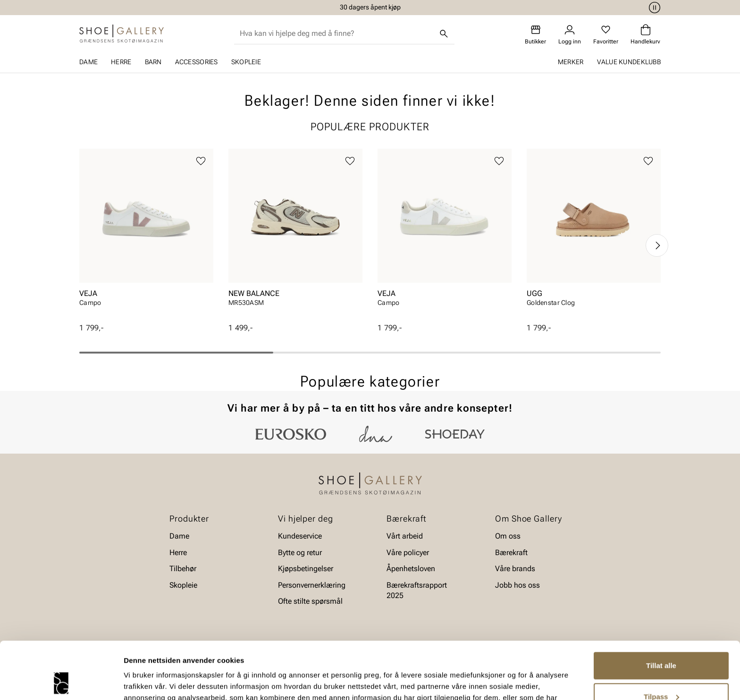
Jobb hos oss (517, 585)
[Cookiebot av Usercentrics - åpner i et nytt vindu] (61, 682)
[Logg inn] (570, 35)
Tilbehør (183, 569)
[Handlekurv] (645, 35)
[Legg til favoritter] (201, 161)
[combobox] (337, 34)
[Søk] (444, 34)
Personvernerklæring (312, 585)
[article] (146, 236)
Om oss (508, 536)
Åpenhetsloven (411, 569)
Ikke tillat (661, 674)
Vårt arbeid (405, 536)
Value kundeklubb (629, 62)
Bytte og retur (300, 552)
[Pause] (653, 8)
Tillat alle (661, 612)
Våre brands (515, 569)
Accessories (197, 62)
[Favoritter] (606, 35)
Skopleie (246, 62)
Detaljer (137, 681)
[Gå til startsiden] (122, 34)
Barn (153, 62)
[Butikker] (535, 35)
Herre (121, 62)
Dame (88, 62)
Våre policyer (408, 552)
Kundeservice (300, 536)
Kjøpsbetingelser (306, 569)
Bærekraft (511, 552)
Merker (571, 62)
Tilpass (661, 643)
